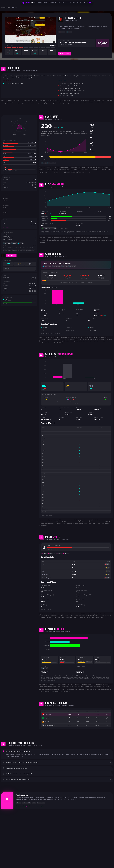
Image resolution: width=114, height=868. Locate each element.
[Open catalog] (89, 3)
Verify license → (6, 227)
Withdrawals (6, 205)
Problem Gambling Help (38, 806)
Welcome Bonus (7, 203)
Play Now (11, 255)
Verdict (5, 196)
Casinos (8, 8)
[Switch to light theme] (85, 3)
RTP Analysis (6, 201)
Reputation (6, 210)
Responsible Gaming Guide (23, 806)
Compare (5, 212)
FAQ (4, 215)
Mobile (5, 208)
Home (3, 8)
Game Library (6, 198)
